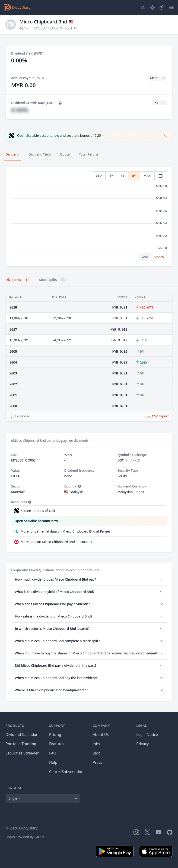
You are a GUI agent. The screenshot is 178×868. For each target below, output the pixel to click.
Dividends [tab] (18, 280)
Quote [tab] (65, 154)
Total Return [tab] (89, 154)
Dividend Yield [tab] (40, 154)
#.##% (20, 110)
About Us (101, 735)
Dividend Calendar (22, 735)
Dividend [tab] (12, 154)
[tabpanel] (89, 216)
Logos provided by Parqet (25, 837)
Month (159, 257)
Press (97, 762)
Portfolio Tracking (21, 744)
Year (145, 257)
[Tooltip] (79, 486)
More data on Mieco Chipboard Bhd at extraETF (57, 542)
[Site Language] (143, 7)
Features (57, 744)
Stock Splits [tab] (52, 280)
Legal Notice (147, 735)
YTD (99, 176)
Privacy (142, 744)
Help (53, 762)
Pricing (55, 735)
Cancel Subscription (66, 772)
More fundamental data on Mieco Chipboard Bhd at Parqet (65, 531)
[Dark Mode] (153, 7)
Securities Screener (22, 753)
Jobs (96, 744)
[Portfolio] (162, 7)
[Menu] (172, 7)
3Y (123, 176)
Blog (97, 753)
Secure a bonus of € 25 (38, 511)
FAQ (53, 753)
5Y (134, 176)
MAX (147, 176)
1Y (111, 176)
